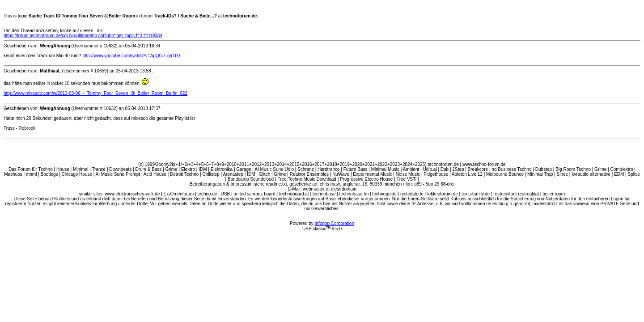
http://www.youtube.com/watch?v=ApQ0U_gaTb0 (131, 56)
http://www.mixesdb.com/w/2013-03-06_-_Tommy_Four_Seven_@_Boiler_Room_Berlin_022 (95, 93)
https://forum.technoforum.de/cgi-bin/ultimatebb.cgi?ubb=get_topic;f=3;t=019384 (83, 36)
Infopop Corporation (335, 223)
